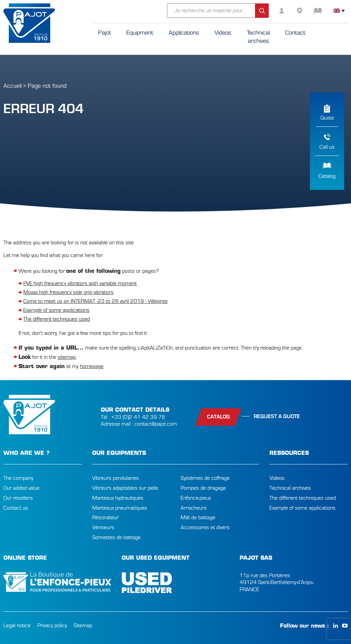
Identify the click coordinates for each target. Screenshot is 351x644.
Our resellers (18, 498)
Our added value (21, 488)
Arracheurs (194, 508)
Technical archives (290, 488)
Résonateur (105, 518)
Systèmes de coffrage (205, 478)
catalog (218, 417)
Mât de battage (198, 518)
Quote (327, 118)
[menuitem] (339, 11)
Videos (277, 478)
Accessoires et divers (205, 527)
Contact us (16, 508)
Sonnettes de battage (116, 537)
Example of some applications (56, 310)
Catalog (327, 176)
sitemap (67, 357)
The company (18, 478)
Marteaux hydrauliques (118, 498)
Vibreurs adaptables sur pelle (125, 488)
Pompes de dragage (203, 488)
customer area (288, 11)
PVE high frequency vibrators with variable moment (80, 283)
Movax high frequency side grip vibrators (68, 292)
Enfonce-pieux (196, 498)
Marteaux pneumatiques (120, 508)
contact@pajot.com (156, 424)
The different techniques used (57, 319)
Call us (327, 147)
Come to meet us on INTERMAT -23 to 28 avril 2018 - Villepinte (95, 301)
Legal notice (17, 625)
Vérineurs (103, 527)
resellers (305, 11)
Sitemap (83, 625)
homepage (92, 366)
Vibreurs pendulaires (116, 478)
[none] (339, 11)
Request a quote (277, 416)
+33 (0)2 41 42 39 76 (138, 417)
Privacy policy (52, 625)
